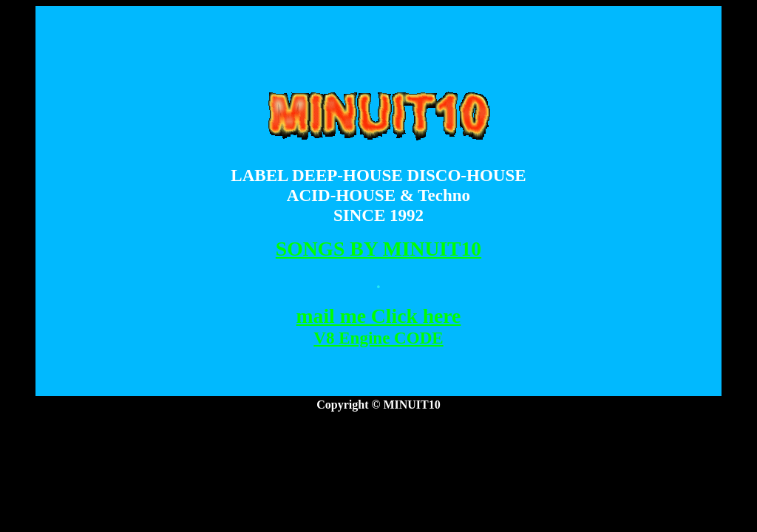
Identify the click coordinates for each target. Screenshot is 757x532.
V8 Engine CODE (378, 338)
